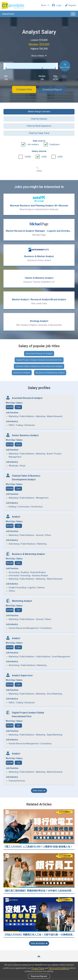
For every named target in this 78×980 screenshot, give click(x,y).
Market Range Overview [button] (39, 111)
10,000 (28, 156)
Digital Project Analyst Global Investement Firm (39, 362)
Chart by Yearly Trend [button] (39, 133)
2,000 (60, 156)
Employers (55, 144)
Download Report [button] (54, 90)
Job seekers (33, 144)
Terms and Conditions (59, 968)
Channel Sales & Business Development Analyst (39, 368)
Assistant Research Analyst (39, 355)
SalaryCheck (8, 14)
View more (39, 792)
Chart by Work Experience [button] (39, 126)
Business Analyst (22, 375)
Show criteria (39, 56)
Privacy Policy (38, 968)
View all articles (39, 945)
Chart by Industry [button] (39, 119)
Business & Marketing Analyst (50, 375)
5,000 (44, 156)
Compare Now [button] (23, 90)
